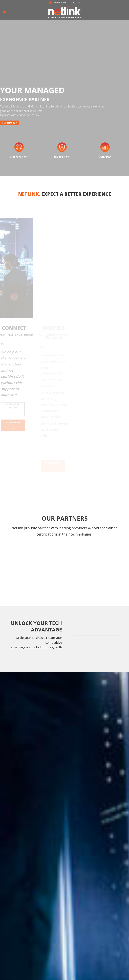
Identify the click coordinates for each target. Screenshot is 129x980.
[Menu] (5, 13)
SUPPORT (75, 2)
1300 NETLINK (59, 2)
